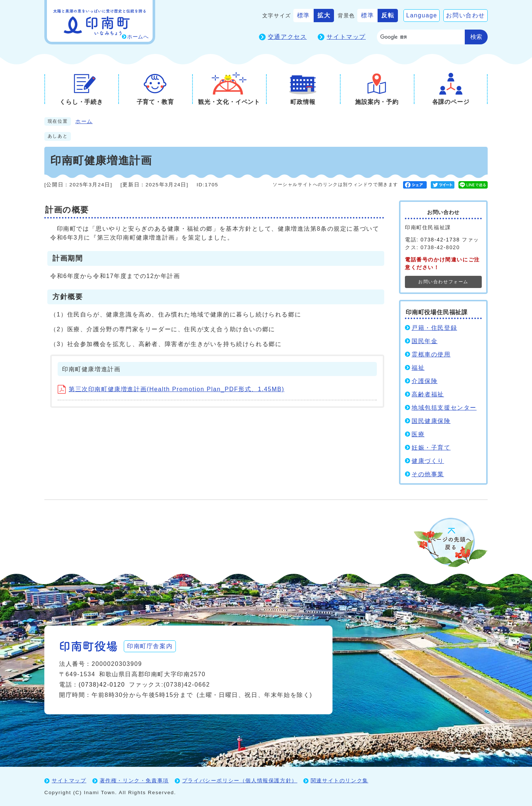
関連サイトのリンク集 (340, 780)
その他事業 (428, 474)
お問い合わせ (465, 15)
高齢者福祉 (428, 394)
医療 (418, 434)
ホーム (84, 121)
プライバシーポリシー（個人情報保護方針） (240, 780)
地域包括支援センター (444, 408)
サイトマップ (346, 37)
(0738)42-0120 (102, 685)
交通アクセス (287, 37)
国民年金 (424, 341)
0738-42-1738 (440, 240)
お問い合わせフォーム (443, 282)
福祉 (418, 368)
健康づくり (428, 461)
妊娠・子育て (431, 448)
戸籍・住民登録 (434, 328)
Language (422, 15)
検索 (476, 37)
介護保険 (424, 381)
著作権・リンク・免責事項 (134, 780)
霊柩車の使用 (431, 354)
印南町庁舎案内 (150, 646)
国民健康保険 (431, 421)
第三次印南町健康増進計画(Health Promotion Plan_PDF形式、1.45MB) (171, 389)
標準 (303, 15)
